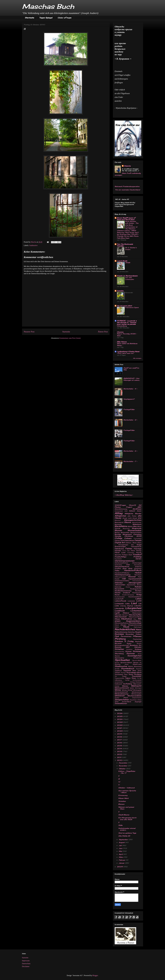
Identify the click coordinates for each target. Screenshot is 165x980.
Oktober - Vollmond (126, 788)
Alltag (119, 513)
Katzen (138, 587)
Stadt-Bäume (124, 815)
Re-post (118, 643)
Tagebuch (118, 671)
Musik (126, 627)
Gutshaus (138, 569)
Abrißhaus (137, 509)
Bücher (117, 532)
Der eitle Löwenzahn (130, 278)
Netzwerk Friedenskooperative (127, 186)
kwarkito (120, 291)
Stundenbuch (128, 668)
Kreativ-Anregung (128, 595)
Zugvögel (138, 702)
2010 (120, 760)
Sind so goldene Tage (127, 833)
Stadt (126, 664)
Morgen (123, 625)
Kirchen (138, 591)
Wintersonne (137, 692)
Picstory (120, 639)
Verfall (127, 680)
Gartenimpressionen (125, 561)
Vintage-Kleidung (136, 682)
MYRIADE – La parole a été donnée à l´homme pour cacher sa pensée (127, 322)
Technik (123, 673)
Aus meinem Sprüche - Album (127, 792)
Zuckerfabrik (126, 702)
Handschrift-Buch (133, 570)
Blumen (118, 530)
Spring (117, 663)
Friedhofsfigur (121, 557)
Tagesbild (127, 670)
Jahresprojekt (135, 583)
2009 (120, 867)
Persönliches (126, 636)
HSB (124, 579)
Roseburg (134, 645)
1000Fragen (120, 505)
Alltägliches (120, 516)
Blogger (95, 975)
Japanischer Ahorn (134, 585)
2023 (120, 722)
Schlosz (138, 649)
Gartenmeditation (121, 563)
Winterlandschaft (121, 692)
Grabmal (138, 567)
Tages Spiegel (46, 18)
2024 (120, 719)
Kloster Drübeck (122, 593)
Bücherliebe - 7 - (130, 461)
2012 (120, 754)
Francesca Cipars (132, 307)
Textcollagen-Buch (134, 672)
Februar (122, 860)
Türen (134, 678)
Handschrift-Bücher (122, 573)
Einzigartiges (123, 545)
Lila (140, 604)
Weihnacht (136, 686)
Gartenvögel (137, 563)
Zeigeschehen (137, 698)
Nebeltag (131, 632)
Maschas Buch (48, 6)
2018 (120, 737)
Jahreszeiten (120, 585)
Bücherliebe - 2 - (130, 420)
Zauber (117, 698)
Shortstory (119, 653)
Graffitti (118, 569)
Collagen (128, 538)
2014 (120, 749)
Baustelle (118, 524)
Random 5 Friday (124, 641)
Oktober (122, 769)
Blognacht (126, 528)
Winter (118, 690)
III (119, 779)
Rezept (139, 643)
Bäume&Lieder (137, 522)
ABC (139, 507)
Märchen (125, 615)
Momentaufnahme (122, 623)
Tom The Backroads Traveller (125, 245)
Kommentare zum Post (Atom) (70, 338)
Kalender (118, 587)
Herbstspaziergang (122, 575)
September (124, 840)
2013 (120, 751)
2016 (120, 743)
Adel (126, 511)
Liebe (127, 604)
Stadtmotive (33, 245)
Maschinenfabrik (135, 617)
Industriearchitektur (122, 581)
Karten (128, 587)
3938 (128, 263)
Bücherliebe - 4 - (130, 389)
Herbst (138, 573)
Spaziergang (119, 658)
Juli (120, 845)
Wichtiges (138, 688)
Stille (120, 825)
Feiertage (137, 549)
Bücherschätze (136, 532)
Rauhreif (138, 641)
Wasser (125, 686)
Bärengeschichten (133, 520)
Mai (121, 851)
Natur (139, 630)
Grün (130, 568)
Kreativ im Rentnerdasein (127, 276)
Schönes (137, 651)
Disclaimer (26, 966)
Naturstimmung (121, 632)
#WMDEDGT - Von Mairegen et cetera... (132, 379)
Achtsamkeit (119, 511)
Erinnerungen (120, 546)
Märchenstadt (121, 617)
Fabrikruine (119, 549)
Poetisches (137, 639)
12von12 (132, 505)
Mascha (127, 166)
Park (117, 636)
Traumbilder (137, 676)
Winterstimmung (121, 694)
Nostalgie (119, 634)
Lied (134, 603)
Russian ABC (122, 647)
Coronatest (137, 538)
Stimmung (137, 666)
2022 (120, 725)
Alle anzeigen (137, 358)
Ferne (124, 551)
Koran (117, 595)
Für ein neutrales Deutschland (127, 190)
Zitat (117, 702)
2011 (119, 757)
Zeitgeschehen (122, 700)
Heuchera (138, 575)
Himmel (132, 577)
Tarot (139, 671)
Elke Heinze (122, 342)
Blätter (130, 526)
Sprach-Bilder (137, 660)
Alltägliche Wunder (133, 513)
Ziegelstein (133, 700)
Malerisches (137, 613)
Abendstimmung (121, 509)
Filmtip (139, 551)
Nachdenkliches (125, 629)
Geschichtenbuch (122, 566)
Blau (135, 526)
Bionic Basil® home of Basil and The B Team (126, 219)
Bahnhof (117, 520)
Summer (139, 669)
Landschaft (119, 599)
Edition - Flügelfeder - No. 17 (127, 772)
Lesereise (131, 601)
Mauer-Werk (123, 798)
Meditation (127, 619)
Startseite (29, 18)
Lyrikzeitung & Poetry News (128, 352)
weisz (132, 688)
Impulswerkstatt (135, 579)
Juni (121, 848)
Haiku (117, 570)
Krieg (139, 595)
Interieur (119, 583)
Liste (117, 606)
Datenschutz (26, 964)
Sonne (117, 656)
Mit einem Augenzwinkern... (128, 620)
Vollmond (118, 684)
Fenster (118, 551)
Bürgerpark (127, 534)
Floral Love (120, 552)
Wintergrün (137, 690)
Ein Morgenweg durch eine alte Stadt (127, 819)
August (122, 842)
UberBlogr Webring (124, 495)
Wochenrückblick (134, 696)
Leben (138, 599)
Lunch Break (122, 261)
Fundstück (118, 559)
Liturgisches (133, 608)
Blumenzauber (134, 530)
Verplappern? (129, 399)
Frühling (137, 557)
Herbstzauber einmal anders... (127, 829)
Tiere (126, 674)
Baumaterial (119, 522)
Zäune (126, 698)
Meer (135, 619)
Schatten (119, 649)
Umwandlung (122, 326)
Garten (138, 559)
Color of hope (64, 18)
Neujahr (138, 632)
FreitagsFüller (129, 409)
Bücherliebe (125, 532)
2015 (120, 746)
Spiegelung (137, 658)
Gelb (128, 565)
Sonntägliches (134, 656)
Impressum (26, 961)
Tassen (117, 672)
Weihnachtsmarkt (122, 688)
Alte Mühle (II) (124, 836)
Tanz (134, 670)
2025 (120, 716)
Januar (122, 863)
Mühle (117, 627)
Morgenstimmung (135, 625)
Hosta (117, 579)
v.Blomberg (118, 680)
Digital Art (120, 543)
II (119, 776)
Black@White (121, 526)
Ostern (138, 634)
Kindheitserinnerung (123, 591)
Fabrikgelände (136, 547)
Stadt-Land (137, 664)
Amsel (125, 518)
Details (138, 540)
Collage (118, 538)
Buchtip (118, 534)
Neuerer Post (29, 332)
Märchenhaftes (135, 615)
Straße (117, 669)
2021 (120, 728)
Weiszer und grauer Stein (126, 808)
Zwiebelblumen (121, 703)
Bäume (128, 522)
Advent (132, 511)
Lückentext (136, 611)
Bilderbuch (137, 524)
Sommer (131, 653)
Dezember (123, 763)
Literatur (138, 606)
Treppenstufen (119, 678)
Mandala (118, 615)
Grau (124, 568)
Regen (129, 643)
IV (119, 782)
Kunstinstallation (135, 597)
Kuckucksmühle (120, 597)
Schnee (128, 651)
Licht (139, 601)
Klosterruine (137, 593)
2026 (120, 713)
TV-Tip (139, 678)
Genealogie (138, 565)
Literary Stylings (127, 606)
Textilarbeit (119, 674)
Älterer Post (103, 332)
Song (139, 654)
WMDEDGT (120, 696)
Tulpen (128, 678)
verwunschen (119, 682)
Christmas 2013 (133, 536)
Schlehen (129, 649)
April (121, 854)
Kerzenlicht (119, 589)
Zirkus (139, 700)
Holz (140, 577)
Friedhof (137, 555)
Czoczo (120, 332)
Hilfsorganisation (120, 577)
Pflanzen (137, 636)
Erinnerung (123, 795)
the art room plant (124, 306)
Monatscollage (135, 623)
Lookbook (120, 611)
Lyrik (117, 613)
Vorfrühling (127, 684)
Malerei (126, 613)
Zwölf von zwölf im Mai (131, 369)
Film (128, 551)
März (121, 857)
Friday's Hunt (127, 555)
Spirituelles (122, 660)
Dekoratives (129, 540)
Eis (132, 545)
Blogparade (137, 528)
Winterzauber (136, 694)
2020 (120, 731)
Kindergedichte (136, 589)
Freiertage (131, 553)
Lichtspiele (119, 604)
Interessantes (137, 581)
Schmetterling (119, 652)
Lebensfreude (120, 601)
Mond (117, 625)
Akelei (139, 511)
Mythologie (138, 627)
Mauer (117, 619)
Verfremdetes (137, 680)
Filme (133, 551)
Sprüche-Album (126, 663)
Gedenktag (118, 565)
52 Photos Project (128, 506)
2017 (120, 740)
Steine (130, 666)
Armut (135, 518)
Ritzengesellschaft (122, 645)
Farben (129, 549)
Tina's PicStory (135, 674)
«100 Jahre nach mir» (125, 353)
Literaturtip (119, 608)
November (130, 634)
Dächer (117, 541)
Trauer (124, 676)
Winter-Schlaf (127, 690)
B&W (140, 518)
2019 (120, 734)
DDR (122, 541)
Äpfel (130, 518)
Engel (139, 545)
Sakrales (138, 647)
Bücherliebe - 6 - (131, 451)
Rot (140, 645)
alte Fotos (132, 516)
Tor (116, 676)
